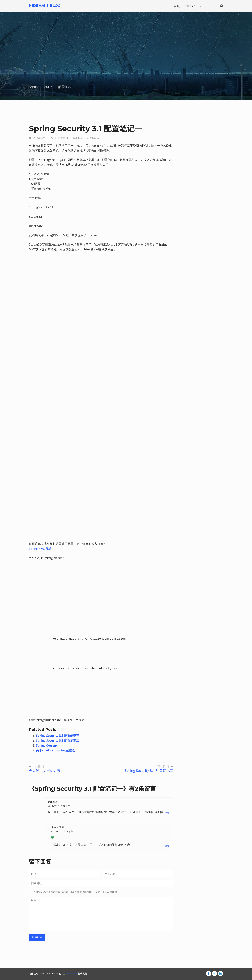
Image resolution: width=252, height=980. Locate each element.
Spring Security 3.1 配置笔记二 (58, 741)
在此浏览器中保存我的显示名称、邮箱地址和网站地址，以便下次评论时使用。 (76, 892)
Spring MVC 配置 (40, 549)
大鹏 (50, 802)
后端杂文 (60, 138)
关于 (202, 6)
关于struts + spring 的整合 (56, 750)
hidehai (77, 138)
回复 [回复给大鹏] (167, 813)
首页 (177, 6)
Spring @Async (47, 745)
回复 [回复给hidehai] (167, 846)
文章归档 (189, 6)
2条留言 (95, 138)
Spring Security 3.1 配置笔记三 (58, 736)
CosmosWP (72, 974)
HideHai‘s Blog (45, 6)
